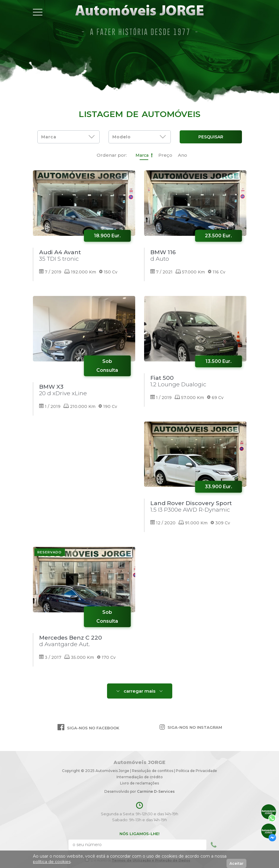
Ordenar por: (112, 155)
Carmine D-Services (156, 791)
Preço (165, 155)
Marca (144, 155)
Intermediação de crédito (140, 777)
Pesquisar (211, 137)
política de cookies (52, 861)
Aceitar (236, 863)
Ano (182, 155)
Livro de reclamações (139, 783)
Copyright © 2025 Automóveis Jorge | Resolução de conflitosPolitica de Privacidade (139, 771)
